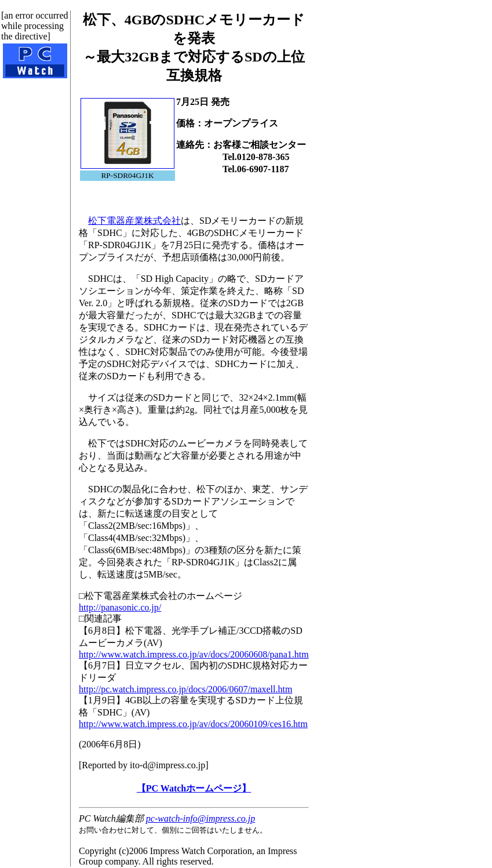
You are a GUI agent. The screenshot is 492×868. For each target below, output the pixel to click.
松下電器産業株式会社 (134, 221)
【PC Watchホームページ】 (194, 788)
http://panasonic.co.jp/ (120, 607)
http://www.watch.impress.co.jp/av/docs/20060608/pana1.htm (194, 654)
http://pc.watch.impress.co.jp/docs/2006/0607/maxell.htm (185, 689)
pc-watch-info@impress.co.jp (201, 818)
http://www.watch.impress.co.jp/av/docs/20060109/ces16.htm (193, 724)
